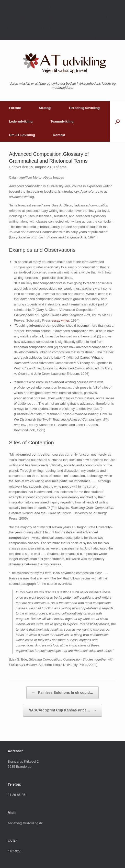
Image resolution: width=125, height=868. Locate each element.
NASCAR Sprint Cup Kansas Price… (62, 710)
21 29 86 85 (16, 795)
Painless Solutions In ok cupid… (62, 693)
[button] (117, 121)
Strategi (45, 108)
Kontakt (59, 135)
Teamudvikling (62, 121)
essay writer (60, 320)
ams (63, 167)
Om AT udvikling (22, 135)
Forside (15, 108)
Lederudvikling (21, 121)
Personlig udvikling (84, 108)
